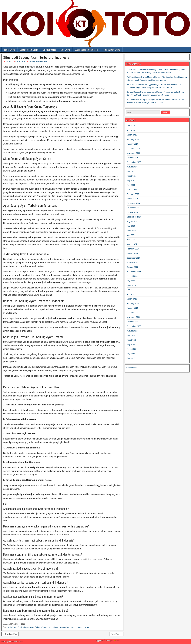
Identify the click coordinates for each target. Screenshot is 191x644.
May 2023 (131, 290)
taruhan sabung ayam (80, 627)
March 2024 (132, 244)
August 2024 (132, 221)
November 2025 (134, 153)
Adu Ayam (13, 627)
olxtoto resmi (132, 368)
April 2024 (131, 240)
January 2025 (133, 199)
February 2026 (133, 139)
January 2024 (133, 253)
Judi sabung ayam (26, 627)
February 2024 (133, 249)
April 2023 (131, 294)
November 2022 (134, 317)
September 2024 (134, 217)
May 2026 (131, 126)
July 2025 (131, 171)
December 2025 (134, 149)
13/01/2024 (20, 61)
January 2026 (133, 144)
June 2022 (131, 340)
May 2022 (131, 344)
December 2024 (134, 203)
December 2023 (134, 258)
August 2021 (132, 349)
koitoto (8, 61)
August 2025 (132, 167)
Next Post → (116, 634)
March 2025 (132, 189)
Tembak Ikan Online (111, 50)
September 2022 (134, 326)
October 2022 (133, 322)
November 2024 (134, 208)
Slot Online (65, 50)
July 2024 (131, 226)
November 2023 (134, 262)
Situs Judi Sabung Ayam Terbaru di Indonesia (36, 58)
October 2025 (133, 158)
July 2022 (131, 335)
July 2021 (131, 354)
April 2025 (131, 185)
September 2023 (134, 272)
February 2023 (133, 303)
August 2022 (132, 331)
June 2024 (131, 231)
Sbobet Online (49, 50)
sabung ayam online (61, 627)
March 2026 (132, 135)
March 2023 (132, 299)
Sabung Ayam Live (43, 627)
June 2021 (131, 358)
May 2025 (131, 180)
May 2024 (131, 235)
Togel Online (10, 50)
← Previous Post (10, 634)
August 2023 (132, 276)
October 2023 (133, 267)
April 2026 (131, 130)
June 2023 (131, 285)
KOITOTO (116, 640)
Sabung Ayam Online (29, 50)
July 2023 (131, 281)
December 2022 (134, 313)
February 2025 (133, 194)
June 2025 (131, 176)
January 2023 (133, 308)
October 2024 (133, 212)
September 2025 (134, 162)
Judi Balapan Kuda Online (86, 50)
